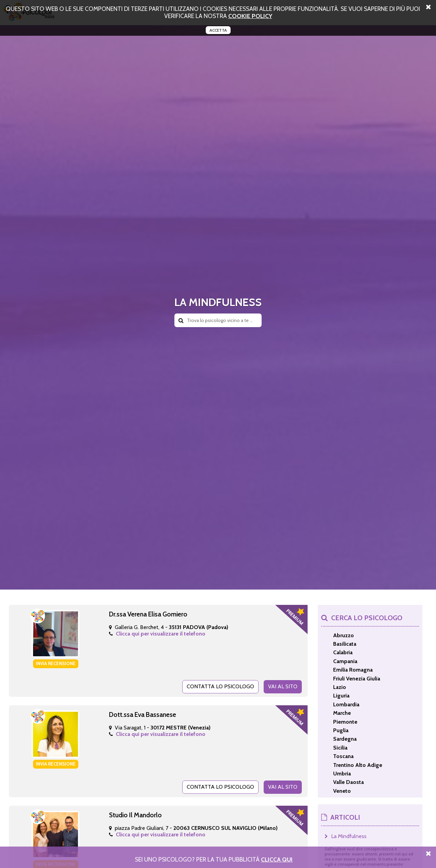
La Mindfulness (349, 836)
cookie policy (250, 16)
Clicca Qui (277, 859)
